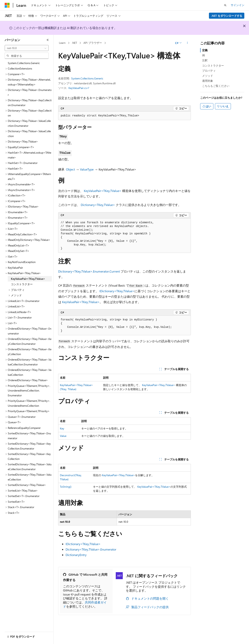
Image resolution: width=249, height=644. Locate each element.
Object (70, 169)
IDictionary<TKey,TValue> (117, 291)
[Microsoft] (7, 5)
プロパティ (209, 71)
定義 (205, 50)
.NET (74, 43)
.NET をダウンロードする (227, 16)
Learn (62, 43)
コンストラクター (213, 66)
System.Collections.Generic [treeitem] (24, 63)
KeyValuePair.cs (78, 88)
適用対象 (208, 81)
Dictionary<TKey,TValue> (98, 205)
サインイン (238, 5)
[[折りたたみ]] (48, 40)
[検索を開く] (225, 5)
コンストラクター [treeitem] (22, 284)
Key (62, 428)
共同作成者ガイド (85, 604)
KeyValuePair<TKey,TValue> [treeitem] (28, 279)
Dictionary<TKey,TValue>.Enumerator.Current (89, 271)
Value (63, 436)
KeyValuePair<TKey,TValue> (103, 191)
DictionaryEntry (76, 555)
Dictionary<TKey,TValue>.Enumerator (91, 549)
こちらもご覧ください (216, 86)
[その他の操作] (187, 43)
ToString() (66, 487)
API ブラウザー (93, 43)
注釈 (205, 60)
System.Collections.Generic (87, 78)
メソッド (208, 76)
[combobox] (27, 48)
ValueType (87, 169)
